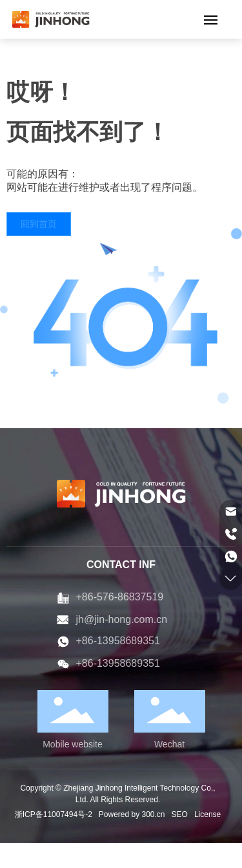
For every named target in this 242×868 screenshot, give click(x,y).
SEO (180, 814)
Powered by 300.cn (132, 814)
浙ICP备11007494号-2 (54, 814)
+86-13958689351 (118, 641)
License (207, 814)
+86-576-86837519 (120, 597)
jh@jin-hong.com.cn (122, 619)
